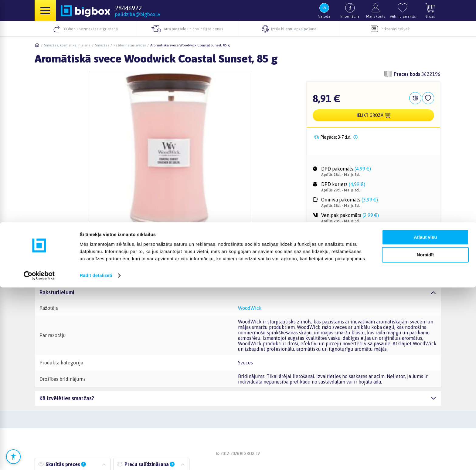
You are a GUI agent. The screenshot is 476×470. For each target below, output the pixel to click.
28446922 (128, 8)
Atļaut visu (425, 420)
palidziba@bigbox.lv (138, 14)
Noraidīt (425, 437)
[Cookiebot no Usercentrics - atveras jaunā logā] (39, 458)
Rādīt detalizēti (96, 458)
